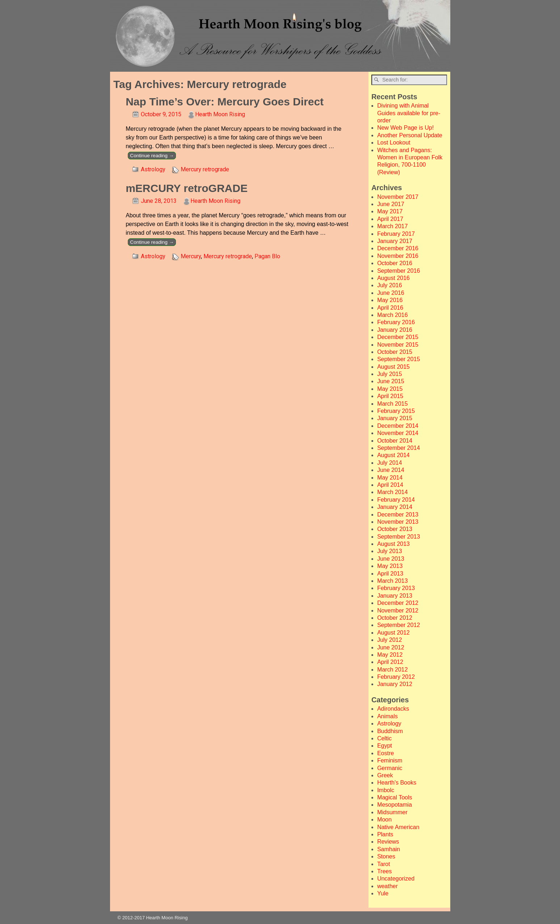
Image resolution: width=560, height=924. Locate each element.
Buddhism (390, 731)
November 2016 (398, 256)
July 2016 (390, 285)
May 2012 (390, 655)
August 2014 (393, 455)
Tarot (384, 864)
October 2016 (395, 263)
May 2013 (390, 566)
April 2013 (390, 574)
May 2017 (390, 211)
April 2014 (390, 485)
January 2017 (395, 241)
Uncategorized (396, 879)
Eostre (386, 753)
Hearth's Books (397, 783)
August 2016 (393, 278)
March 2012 (393, 670)
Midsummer (392, 812)
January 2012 (395, 684)
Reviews (388, 842)
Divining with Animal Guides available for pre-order (409, 113)
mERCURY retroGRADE (187, 188)
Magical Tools (395, 797)
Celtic (384, 738)
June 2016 (391, 293)
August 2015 (393, 367)
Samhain (389, 849)
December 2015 (398, 337)
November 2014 (398, 433)
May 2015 (390, 389)
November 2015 (398, 345)
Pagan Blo (267, 256)
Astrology (153, 169)
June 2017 (391, 204)
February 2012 (396, 677)
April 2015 (390, 396)
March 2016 (393, 315)
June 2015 (391, 381)
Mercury (191, 256)
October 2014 (395, 441)
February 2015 (396, 411)
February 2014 (396, 500)
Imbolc (386, 790)
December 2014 (398, 426)
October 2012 (395, 618)
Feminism (390, 760)
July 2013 (390, 551)
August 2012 (393, 633)
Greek (385, 775)
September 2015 (399, 359)
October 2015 (395, 352)
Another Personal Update (410, 135)
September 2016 (399, 271)
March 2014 (393, 492)
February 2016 (396, 322)
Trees (384, 871)
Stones (386, 856)
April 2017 (390, 219)
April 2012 (390, 662)
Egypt (385, 746)
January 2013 (395, 596)
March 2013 (393, 581)
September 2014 (399, 448)
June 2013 (391, 559)
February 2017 (396, 234)
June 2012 (391, 647)
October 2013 (395, 529)
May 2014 (390, 478)
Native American (398, 827)
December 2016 (398, 248)
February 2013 (396, 588)
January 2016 (395, 330)
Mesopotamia (395, 805)
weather (388, 886)
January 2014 (395, 507)
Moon (384, 820)
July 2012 (390, 640)
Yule (383, 893)
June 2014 (391, 470)
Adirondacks (393, 709)
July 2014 (390, 463)
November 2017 (398, 197)
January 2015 (395, 418)
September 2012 (399, 625)
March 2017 (393, 226)
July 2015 (390, 374)
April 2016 (390, 308)
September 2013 (399, 537)
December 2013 (398, 515)
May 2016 (390, 300)
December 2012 (398, 603)
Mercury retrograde (205, 169)
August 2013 (393, 544)
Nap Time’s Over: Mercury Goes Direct (225, 102)
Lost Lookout (394, 143)
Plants (385, 834)
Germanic (390, 768)
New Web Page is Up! (405, 128)
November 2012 (398, 611)
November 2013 (398, 522)
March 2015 (393, 404)
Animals (388, 716)
